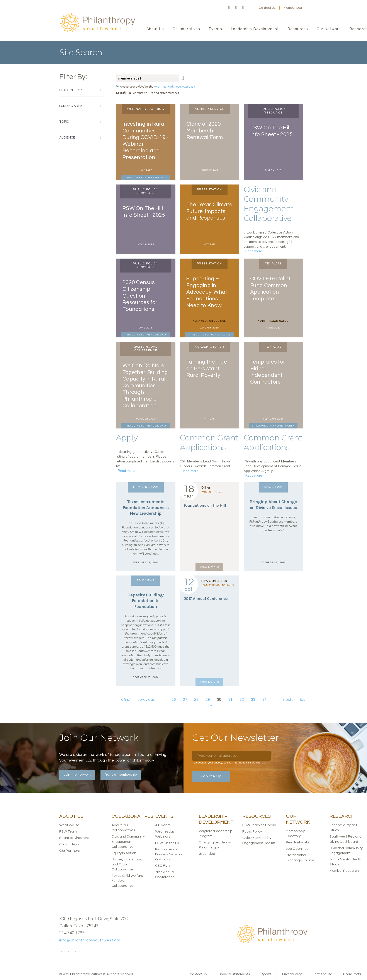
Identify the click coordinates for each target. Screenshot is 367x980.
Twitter (236, 8)
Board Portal (352, 974)
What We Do (69, 825)
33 (253, 700)
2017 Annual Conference (206, 599)
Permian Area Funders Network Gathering (169, 854)
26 (174, 700)
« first (126, 700)
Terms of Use (322, 974)
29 (208, 700)
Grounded (207, 854)
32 (242, 700)
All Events (163, 825)
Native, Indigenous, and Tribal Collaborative (127, 864)
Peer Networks (298, 842)
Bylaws (266, 974)
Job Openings (297, 849)
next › (288, 700)
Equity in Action (124, 853)
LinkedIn (243, 8)
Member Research (344, 871)
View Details (209, 567)
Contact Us (267, 8)
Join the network (77, 775)
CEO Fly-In (163, 866)
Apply (127, 438)
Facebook (229, 8)
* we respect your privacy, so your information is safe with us (229, 763)
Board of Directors (74, 838)
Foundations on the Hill (205, 505)
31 (230, 700)
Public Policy (252, 831)
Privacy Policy (292, 974)
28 (196, 700)
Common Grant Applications (209, 442)
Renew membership (121, 775)
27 (185, 700)
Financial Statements (234, 974)
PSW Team (68, 831)
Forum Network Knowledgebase (174, 86)
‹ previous (146, 700)
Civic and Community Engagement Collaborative (269, 204)
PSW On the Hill (167, 843)
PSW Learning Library (259, 825)
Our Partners (70, 851)
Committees (69, 844)
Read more (254, 251)
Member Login (294, 8)
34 (264, 700)
